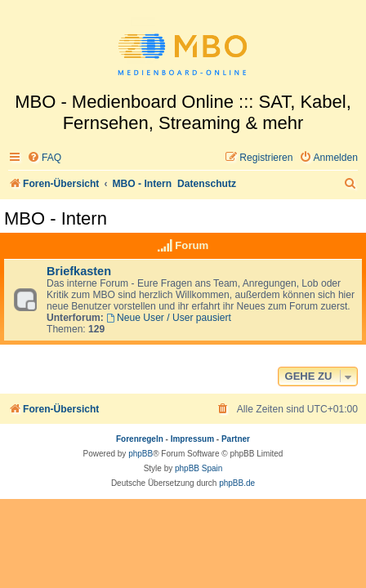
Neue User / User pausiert (169, 318)
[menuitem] (44, 158)
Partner (236, 439)
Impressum (192, 439)
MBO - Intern (56, 218)
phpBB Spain (199, 468)
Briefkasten (79, 271)
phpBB (141, 454)
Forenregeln (140, 439)
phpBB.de (237, 483)
